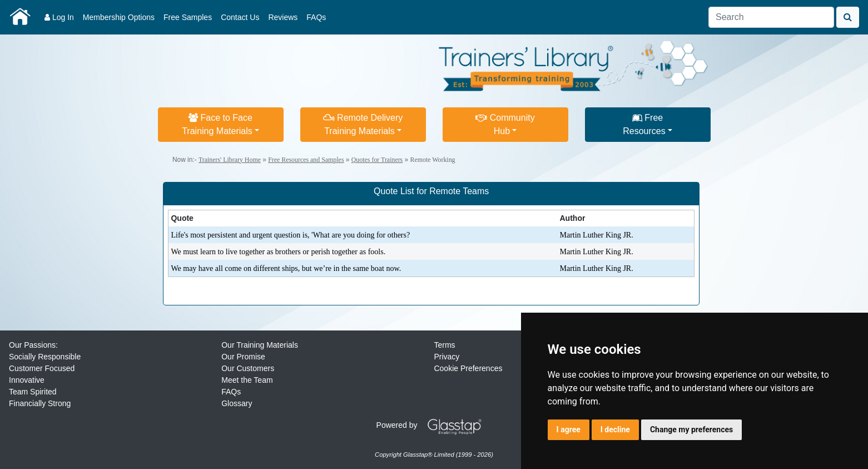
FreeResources (644, 124)
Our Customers (248, 368)
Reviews (283, 17)
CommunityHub (505, 124)
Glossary (237, 403)
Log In (59, 17)
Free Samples (188, 17)
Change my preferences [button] (691, 429)
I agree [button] (569, 429)
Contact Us (240, 17)
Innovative (27, 380)
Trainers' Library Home (230, 160)
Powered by (433, 425)
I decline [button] (615, 429)
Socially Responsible (45, 357)
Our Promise (243, 357)
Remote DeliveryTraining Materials (363, 124)
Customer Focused (42, 368)
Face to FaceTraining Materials (217, 124)
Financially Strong (40, 403)
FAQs (316, 17)
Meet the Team (247, 380)
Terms (444, 345)
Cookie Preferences (468, 368)
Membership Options (119, 17)
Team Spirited (33, 392)
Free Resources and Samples (306, 160)
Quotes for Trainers (377, 160)
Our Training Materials (260, 345)
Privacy (447, 357)
